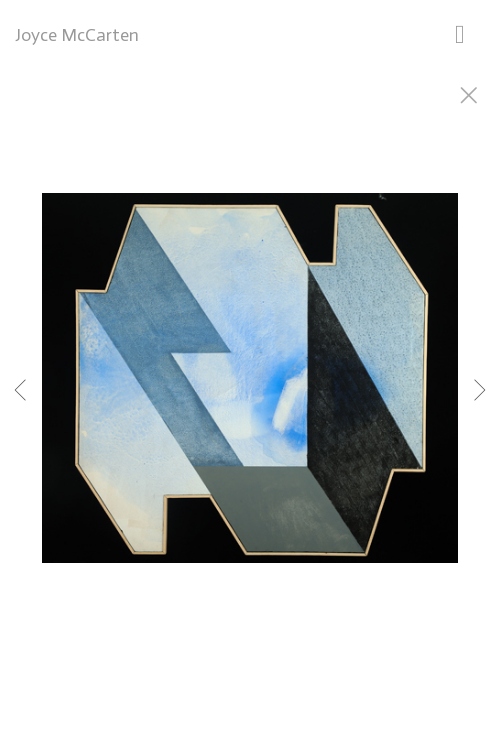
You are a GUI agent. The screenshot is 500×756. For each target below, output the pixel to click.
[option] (250, 403)
